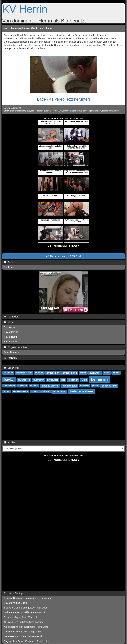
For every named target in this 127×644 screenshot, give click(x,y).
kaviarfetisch (24, 380)
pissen (95, 386)
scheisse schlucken (40, 392)
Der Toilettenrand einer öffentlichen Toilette (28, 28)
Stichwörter (12, 368)
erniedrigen (53, 373)
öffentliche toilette (22, 111)
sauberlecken (37, 111)
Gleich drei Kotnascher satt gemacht (23, 632)
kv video (34, 386)
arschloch (8, 373)
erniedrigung (88, 111)
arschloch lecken (24, 373)
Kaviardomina (11, 332)
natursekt (85, 386)
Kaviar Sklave (11, 342)
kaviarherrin (39, 380)
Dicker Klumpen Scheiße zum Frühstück (25, 612)
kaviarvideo (53, 380)
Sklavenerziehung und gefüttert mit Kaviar (25, 608)
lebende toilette (50, 386)
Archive (10, 442)
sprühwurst (57, 111)
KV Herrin (25, 9)
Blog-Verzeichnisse (16, 347)
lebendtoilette (69, 386)
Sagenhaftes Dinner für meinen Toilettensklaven (29, 641)
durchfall (48, 111)
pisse (116, 111)
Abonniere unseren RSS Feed (63, 256)
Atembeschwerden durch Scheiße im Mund (26, 627)
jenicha (116, 373)
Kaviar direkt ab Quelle (16, 603)
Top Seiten (11, 317)
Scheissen (9, 327)
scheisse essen (20, 392)
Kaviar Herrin (11, 337)
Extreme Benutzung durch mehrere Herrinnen (27, 598)
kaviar (66, 111)
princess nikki (109, 386)
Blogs (9, 322)
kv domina (73, 380)
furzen (107, 373)
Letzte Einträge (14, 593)
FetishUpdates (11, 352)
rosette (7, 392)
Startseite (9, 267)
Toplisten (10, 358)
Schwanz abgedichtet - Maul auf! (21, 617)
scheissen (59, 392)
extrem (98, 111)
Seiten (9, 262)
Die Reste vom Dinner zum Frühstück (23, 636)
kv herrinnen (9, 386)
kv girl (84, 380)
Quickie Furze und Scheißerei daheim (23, 622)
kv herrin (99, 379)
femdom (95, 373)
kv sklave (23, 386)
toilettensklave (76, 111)
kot (63, 380)
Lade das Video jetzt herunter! (63, 99)
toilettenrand (108, 111)
